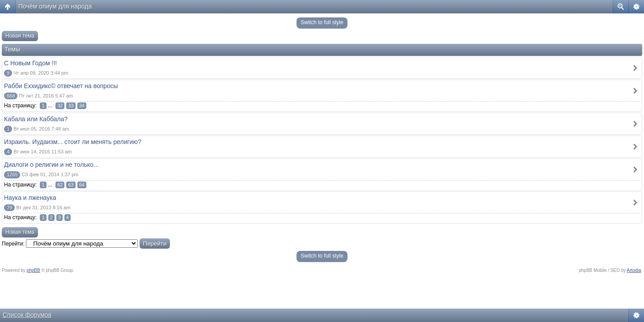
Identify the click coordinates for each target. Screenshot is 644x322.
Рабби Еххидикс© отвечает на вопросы (61, 86)
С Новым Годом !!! (30, 63)
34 (82, 106)
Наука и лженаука (30, 198)
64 (82, 185)
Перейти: (13, 244)
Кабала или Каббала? (36, 119)
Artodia (634, 270)
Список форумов (27, 315)
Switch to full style (322, 22)
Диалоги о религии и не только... (51, 165)
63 (71, 185)
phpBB (34, 270)
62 (60, 185)
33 (71, 106)
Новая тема (20, 36)
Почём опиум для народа (55, 6)
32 (60, 106)
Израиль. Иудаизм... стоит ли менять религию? (73, 142)
